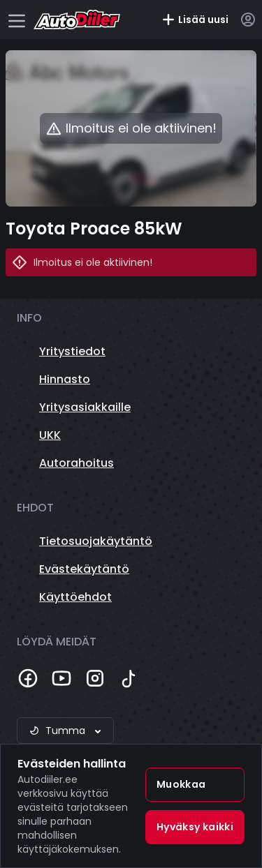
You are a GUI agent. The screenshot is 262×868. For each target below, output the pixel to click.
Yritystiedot (72, 351)
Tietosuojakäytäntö (96, 541)
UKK (50, 435)
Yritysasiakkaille (85, 407)
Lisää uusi (195, 20)
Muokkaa (181, 784)
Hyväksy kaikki (195, 827)
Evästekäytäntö (84, 569)
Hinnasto (65, 379)
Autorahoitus (77, 463)
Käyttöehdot (75, 597)
